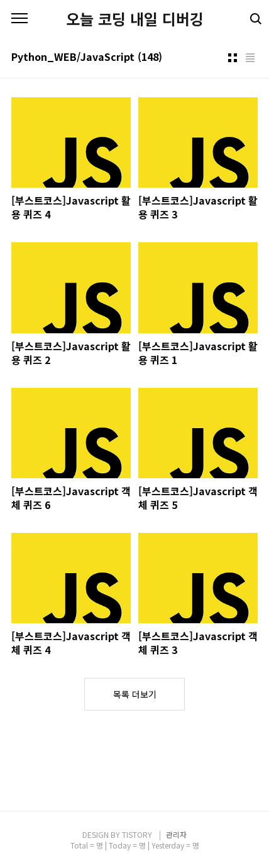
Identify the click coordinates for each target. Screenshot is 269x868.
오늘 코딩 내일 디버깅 (135, 19)
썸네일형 (233, 58)
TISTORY (137, 834)
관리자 (176, 834)
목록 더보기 (135, 694)
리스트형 (250, 58)
